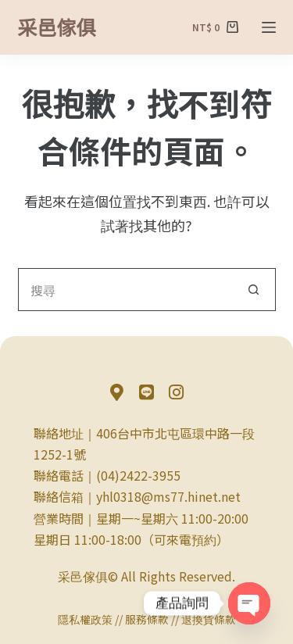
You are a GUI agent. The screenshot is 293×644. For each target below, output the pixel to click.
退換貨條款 (209, 619)
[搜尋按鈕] (254, 290)
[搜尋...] (125, 290)
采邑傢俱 (57, 27)
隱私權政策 (85, 619)
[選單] (269, 27)
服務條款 (147, 619)
